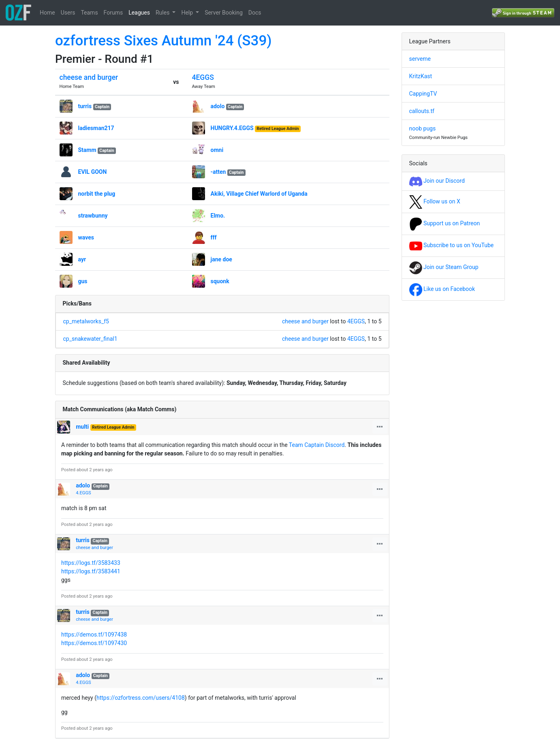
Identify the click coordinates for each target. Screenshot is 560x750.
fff (214, 237)
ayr (82, 259)
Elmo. (218, 216)
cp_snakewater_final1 (90, 339)
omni (217, 150)
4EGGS (203, 77)
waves (86, 237)
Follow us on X (435, 201)
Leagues (139, 13)
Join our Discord (437, 181)
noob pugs (423, 128)
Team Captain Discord (317, 445)
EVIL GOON (93, 172)
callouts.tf (422, 111)
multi (82, 427)
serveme (420, 59)
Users (68, 13)
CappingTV (423, 94)
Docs (255, 13)
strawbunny (93, 216)
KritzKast (421, 76)
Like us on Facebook (442, 289)
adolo (218, 106)
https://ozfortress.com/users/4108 (141, 698)
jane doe (221, 259)
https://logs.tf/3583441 (91, 571)
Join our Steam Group (444, 267)
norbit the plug (97, 194)
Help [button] (188, 13)
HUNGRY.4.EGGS (232, 128)
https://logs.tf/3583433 (91, 563)
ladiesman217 (96, 128)
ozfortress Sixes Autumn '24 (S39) (164, 41)
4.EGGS (83, 493)
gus (83, 281)
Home (47, 13)
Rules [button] (163, 13)
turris (85, 106)
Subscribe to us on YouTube (452, 245)
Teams (89, 13)
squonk (220, 281)
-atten (218, 172)
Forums (113, 13)
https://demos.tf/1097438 (94, 635)
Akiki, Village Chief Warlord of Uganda (259, 194)
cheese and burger (89, 77)
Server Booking (224, 13)
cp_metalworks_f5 (86, 321)
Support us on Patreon (445, 223)
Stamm (87, 150)
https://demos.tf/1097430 (94, 643)
